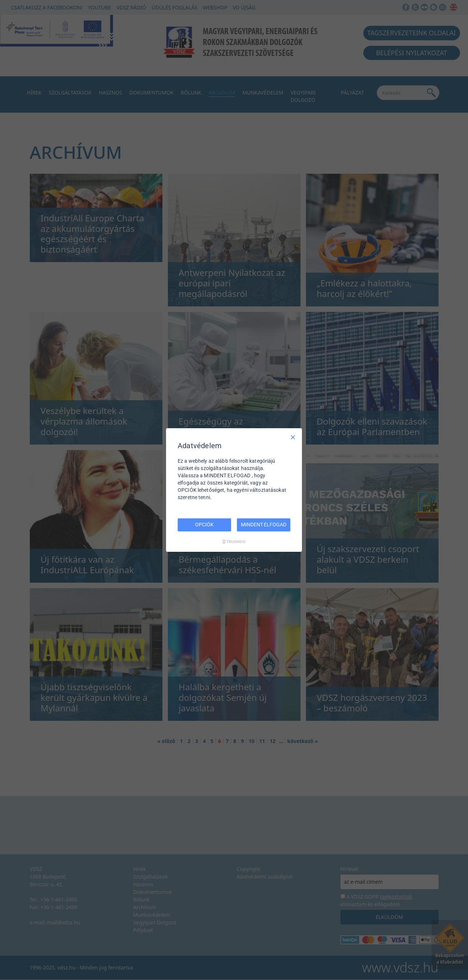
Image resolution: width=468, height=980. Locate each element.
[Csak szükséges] (293, 437)
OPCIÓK (204, 525)
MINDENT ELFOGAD (263, 525)
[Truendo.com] (234, 542)
